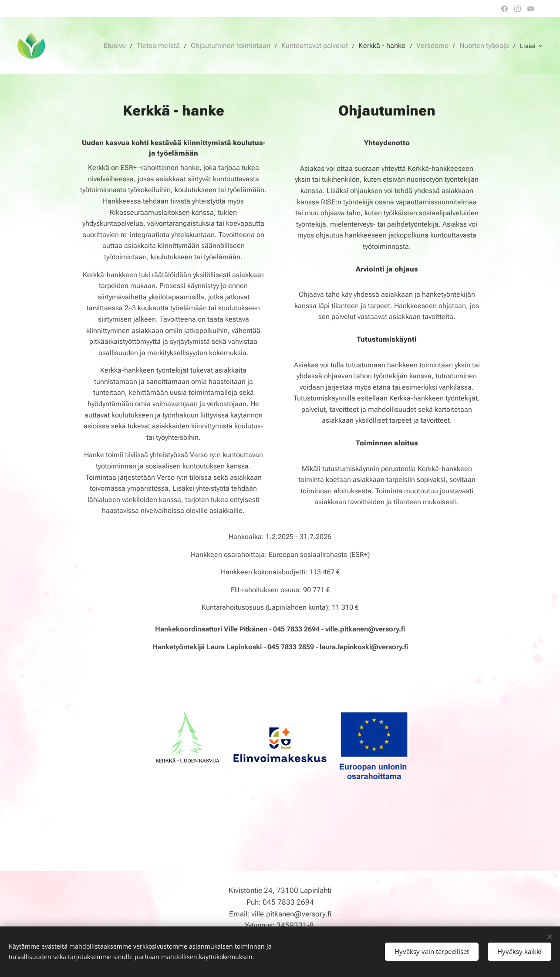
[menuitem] (137, 46)
